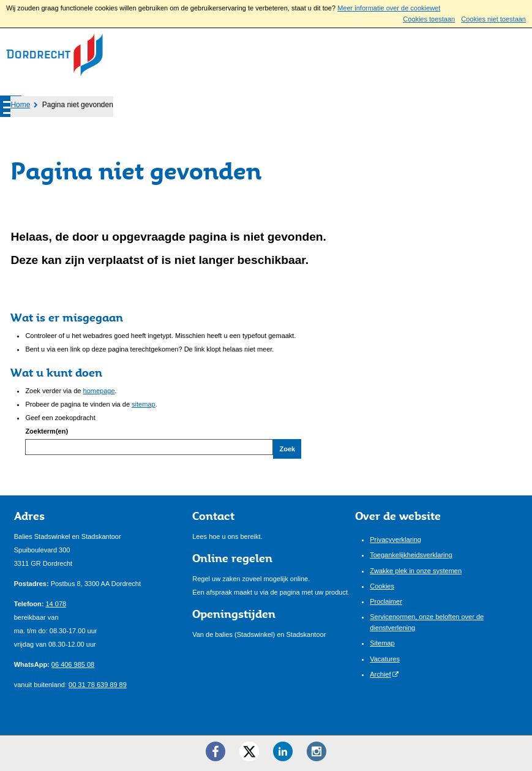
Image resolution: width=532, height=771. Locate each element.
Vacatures (385, 659)
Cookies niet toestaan (493, 19)
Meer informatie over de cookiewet (389, 8)
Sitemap (382, 643)
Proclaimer (386, 601)
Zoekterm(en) (47, 431)
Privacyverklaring (395, 540)
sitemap (144, 404)
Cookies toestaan (429, 19)
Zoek (287, 449)
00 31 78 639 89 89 (98, 685)
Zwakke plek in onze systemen (416, 571)
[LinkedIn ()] (283, 751)
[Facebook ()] (215, 751)
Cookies (382, 586)
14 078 (56, 604)
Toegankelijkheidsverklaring (411, 555)
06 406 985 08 (73, 664)
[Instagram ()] (317, 751)
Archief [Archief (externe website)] (380, 674)
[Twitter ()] (249, 751)
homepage (99, 391)
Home (20, 105)
